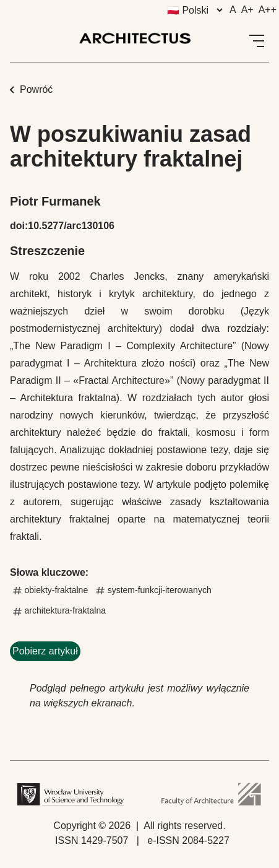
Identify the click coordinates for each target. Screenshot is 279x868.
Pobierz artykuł (45, 651)
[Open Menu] (257, 41)
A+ (247, 10)
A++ (268, 10)
